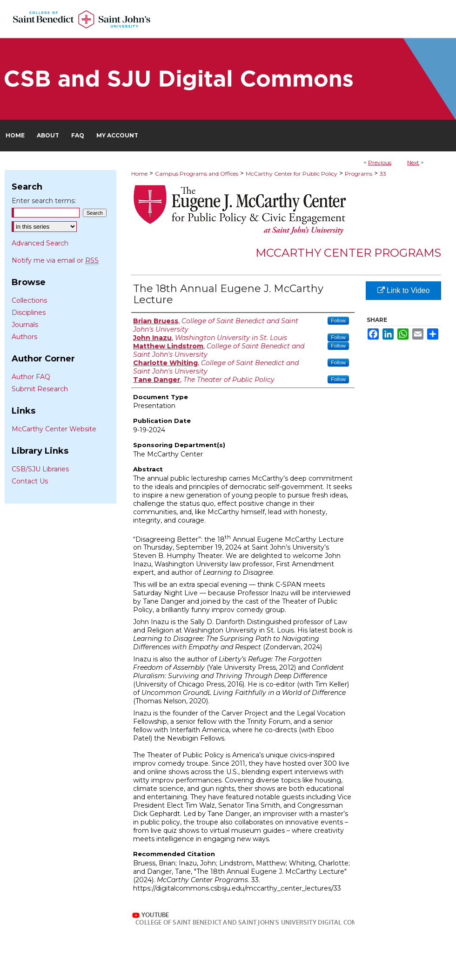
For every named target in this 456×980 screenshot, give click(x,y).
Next (413, 162)
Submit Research (40, 389)
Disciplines (29, 313)
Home (139, 174)
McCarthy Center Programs (348, 253)
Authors (24, 337)
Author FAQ (31, 377)
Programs (359, 174)
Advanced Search (40, 243)
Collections (29, 300)
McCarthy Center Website (54, 429)
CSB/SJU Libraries (40, 469)
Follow (338, 320)
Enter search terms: (44, 201)
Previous (380, 162)
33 (383, 174)
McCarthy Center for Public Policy (292, 174)
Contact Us (30, 481)
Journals (25, 325)
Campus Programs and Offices (197, 174)
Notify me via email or (55, 260)
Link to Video (404, 290)
